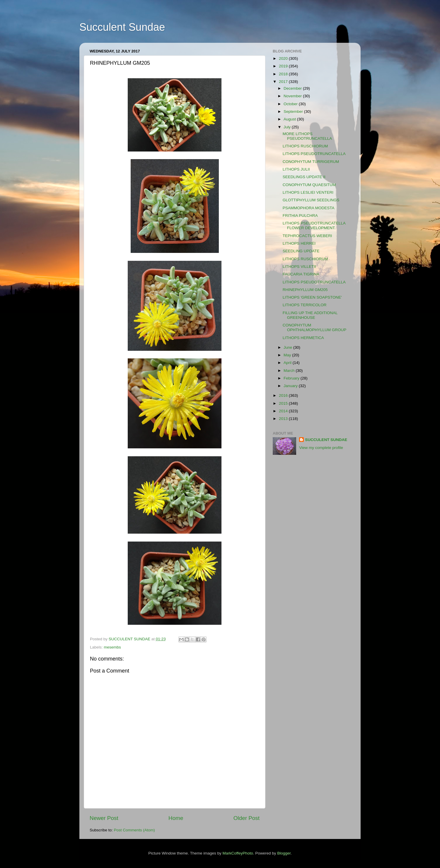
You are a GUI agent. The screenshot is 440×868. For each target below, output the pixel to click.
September (294, 112)
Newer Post (104, 818)
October (291, 104)
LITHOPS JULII (296, 169)
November (293, 96)
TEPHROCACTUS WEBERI (307, 236)
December (293, 88)
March (290, 371)
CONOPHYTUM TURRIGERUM (311, 162)
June (288, 347)
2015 (284, 403)
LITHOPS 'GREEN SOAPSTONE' (312, 297)
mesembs (112, 647)
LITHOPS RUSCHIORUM (305, 146)
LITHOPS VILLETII (299, 267)
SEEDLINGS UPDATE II (304, 177)
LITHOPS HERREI (299, 243)
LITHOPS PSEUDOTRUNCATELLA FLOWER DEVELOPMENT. (314, 225)
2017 (284, 82)
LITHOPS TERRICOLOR (305, 305)
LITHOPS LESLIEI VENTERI (308, 192)
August (290, 119)
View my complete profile (321, 448)
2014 (284, 411)
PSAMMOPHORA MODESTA (309, 208)
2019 (284, 66)
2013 (284, 419)
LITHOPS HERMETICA (303, 338)
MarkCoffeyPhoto (238, 853)
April (288, 363)
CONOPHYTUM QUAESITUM (309, 185)
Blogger (284, 853)
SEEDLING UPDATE (301, 251)
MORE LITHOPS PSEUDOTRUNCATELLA (307, 136)
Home (176, 818)
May (288, 355)
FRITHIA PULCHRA (300, 216)
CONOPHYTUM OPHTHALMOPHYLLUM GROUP (315, 327)
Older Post (247, 818)
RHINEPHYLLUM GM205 (305, 290)
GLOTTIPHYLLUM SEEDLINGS (311, 200)
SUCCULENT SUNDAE (326, 440)
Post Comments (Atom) (134, 830)
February (292, 378)
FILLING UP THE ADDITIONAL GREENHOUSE (310, 315)
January (291, 386)
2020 (284, 58)
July (288, 127)
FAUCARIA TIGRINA (301, 274)
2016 (284, 395)
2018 (284, 74)
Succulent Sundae (122, 27)
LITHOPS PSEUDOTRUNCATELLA (314, 154)
